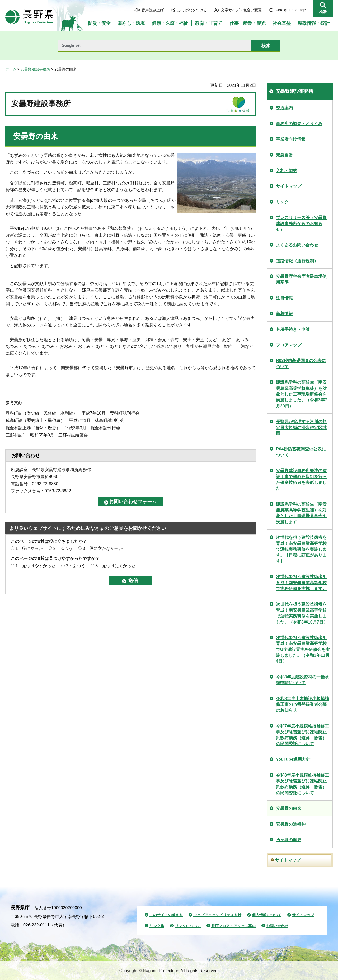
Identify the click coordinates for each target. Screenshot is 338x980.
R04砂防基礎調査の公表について (301, 452)
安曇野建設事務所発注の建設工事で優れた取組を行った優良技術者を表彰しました (301, 479)
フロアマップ (289, 345)
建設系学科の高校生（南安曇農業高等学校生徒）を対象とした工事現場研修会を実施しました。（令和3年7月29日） (302, 394)
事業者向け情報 (291, 139)
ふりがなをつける (192, 10)
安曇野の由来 (289, 808)
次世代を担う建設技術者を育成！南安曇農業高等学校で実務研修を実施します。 (301, 583)
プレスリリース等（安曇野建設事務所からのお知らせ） (301, 223)
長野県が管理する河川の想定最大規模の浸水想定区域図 (301, 427)
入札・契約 (287, 171)
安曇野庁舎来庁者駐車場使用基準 (301, 279)
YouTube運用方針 (293, 759)
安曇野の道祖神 (291, 824)
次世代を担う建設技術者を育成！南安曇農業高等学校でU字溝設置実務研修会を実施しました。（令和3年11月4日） (303, 650)
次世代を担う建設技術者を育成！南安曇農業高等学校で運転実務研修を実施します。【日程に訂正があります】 (301, 549)
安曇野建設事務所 (35, 69)
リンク (282, 202)
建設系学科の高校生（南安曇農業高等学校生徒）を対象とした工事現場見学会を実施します (301, 513)
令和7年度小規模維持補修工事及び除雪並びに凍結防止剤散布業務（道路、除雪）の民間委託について (302, 735)
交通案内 (284, 108)
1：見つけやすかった (36, 566)
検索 (323, 12)
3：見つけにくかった (116, 566)
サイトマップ (289, 186)
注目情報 (284, 298)
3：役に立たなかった (103, 548)
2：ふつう (63, 548)
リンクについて (188, 926)
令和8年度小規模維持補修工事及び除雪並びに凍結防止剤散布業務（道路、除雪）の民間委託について (302, 784)
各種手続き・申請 (293, 329)
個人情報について (267, 915)
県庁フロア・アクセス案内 (233, 926)
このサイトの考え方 (166, 915)
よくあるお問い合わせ (297, 245)
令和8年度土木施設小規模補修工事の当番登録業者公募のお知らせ (302, 705)
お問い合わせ (277, 926)
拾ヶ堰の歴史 (289, 840)
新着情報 (284, 314)
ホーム (11, 69)
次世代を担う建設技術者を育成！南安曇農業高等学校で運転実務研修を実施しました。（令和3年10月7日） (302, 613)
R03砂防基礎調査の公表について (301, 363)
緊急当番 (284, 155)
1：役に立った (29, 548)
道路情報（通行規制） (297, 261)
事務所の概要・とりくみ (299, 124)
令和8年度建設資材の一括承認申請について (302, 680)
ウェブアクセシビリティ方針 (217, 915)
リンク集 (157, 926)
